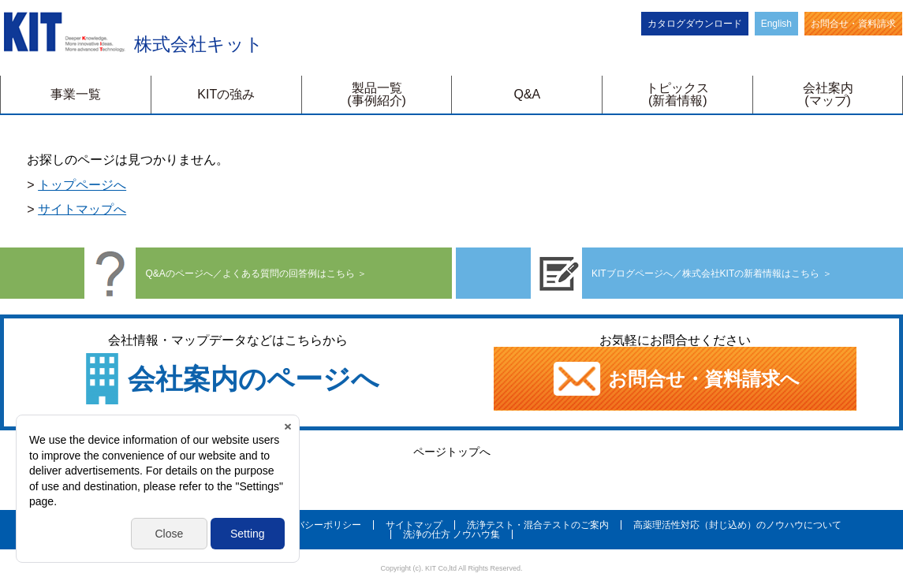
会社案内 (828, 94)
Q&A (528, 94)
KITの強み (226, 94)
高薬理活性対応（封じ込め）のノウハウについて (737, 525)
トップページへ (82, 185)
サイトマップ (414, 525)
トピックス (677, 94)
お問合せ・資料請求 (853, 24)
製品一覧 (377, 94)
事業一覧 (76, 94)
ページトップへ (452, 452)
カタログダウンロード (695, 24)
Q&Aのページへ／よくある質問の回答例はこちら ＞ (226, 273)
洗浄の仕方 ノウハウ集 (451, 534)
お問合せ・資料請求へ (675, 379)
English (776, 24)
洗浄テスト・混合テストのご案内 (538, 525)
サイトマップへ (82, 209)
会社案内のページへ (254, 379)
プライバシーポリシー (314, 525)
